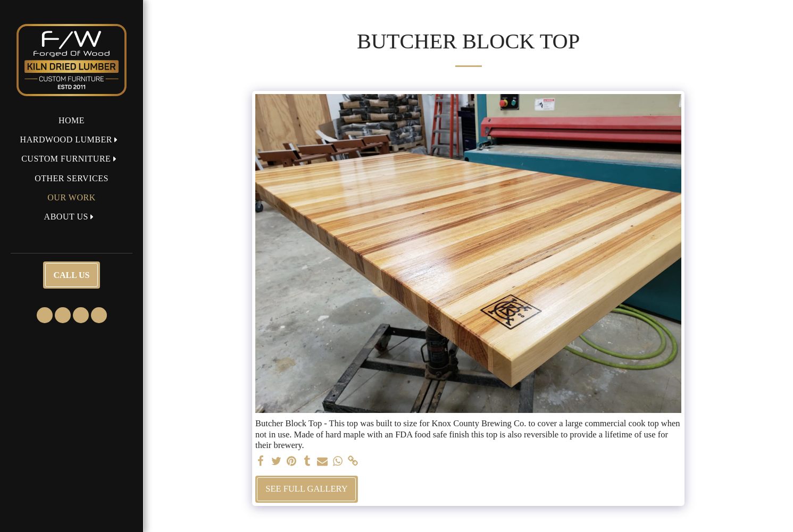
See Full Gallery (306, 489)
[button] (72, 140)
